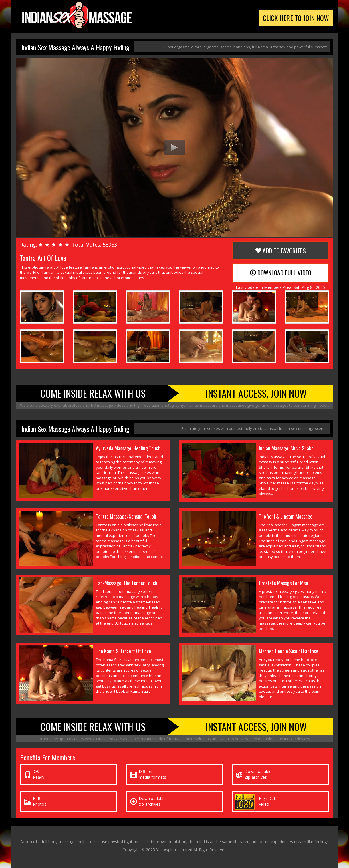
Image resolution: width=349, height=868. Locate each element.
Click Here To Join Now (296, 18)
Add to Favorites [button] (280, 251)
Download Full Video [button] (280, 273)
